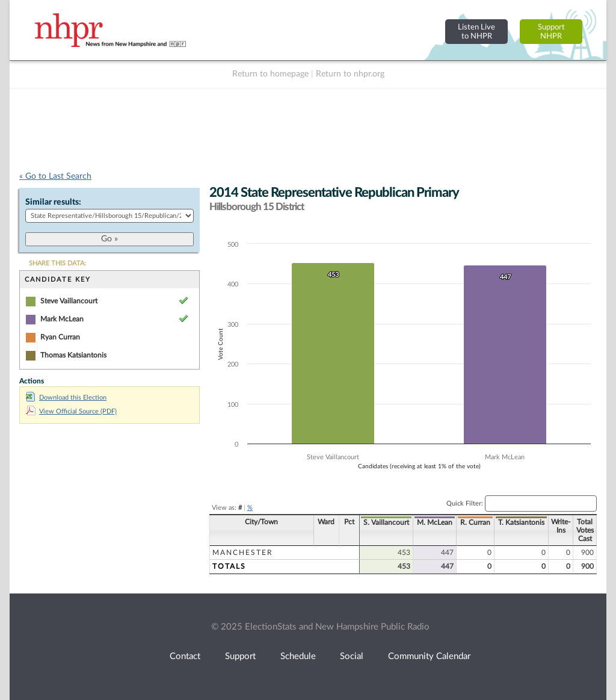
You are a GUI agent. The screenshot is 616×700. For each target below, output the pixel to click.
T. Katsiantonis (521, 522)
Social (352, 656)
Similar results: (53, 202)
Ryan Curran (60, 337)
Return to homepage (270, 74)
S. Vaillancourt (386, 522)
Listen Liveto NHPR (476, 32)
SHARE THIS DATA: (57, 263)
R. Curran (475, 522)
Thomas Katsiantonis (73, 355)
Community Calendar (429, 656)
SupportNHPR (551, 32)
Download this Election (66, 398)
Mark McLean (62, 319)
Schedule (298, 656)
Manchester (243, 553)
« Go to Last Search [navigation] (55, 176)
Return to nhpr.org (350, 74)
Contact (185, 656)
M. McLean (435, 522)
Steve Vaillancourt (69, 301)
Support (240, 656)
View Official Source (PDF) (71, 411)
